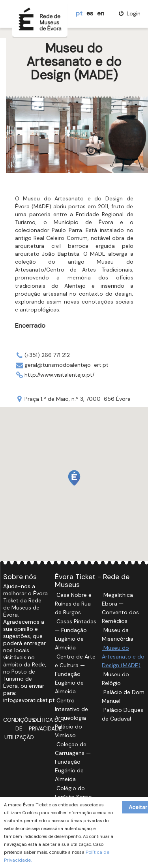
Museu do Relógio (115, 679)
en (101, 13)
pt (79, 13)
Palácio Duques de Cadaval (123, 714)
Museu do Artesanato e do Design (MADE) (123, 657)
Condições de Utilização (19, 728)
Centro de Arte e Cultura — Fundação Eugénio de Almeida (75, 674)
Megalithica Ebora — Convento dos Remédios (120, 608)
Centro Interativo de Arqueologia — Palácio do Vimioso (74, 718)
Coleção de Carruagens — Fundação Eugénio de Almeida (73, 762)
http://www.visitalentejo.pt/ (59, 375)
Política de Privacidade (45, 724)
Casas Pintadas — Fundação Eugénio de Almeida (76, 634)
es (90, 13)
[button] (74, 478)
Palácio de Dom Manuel (123, 696)
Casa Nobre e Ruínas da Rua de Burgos (73, 604)
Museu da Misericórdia (118, 634)
